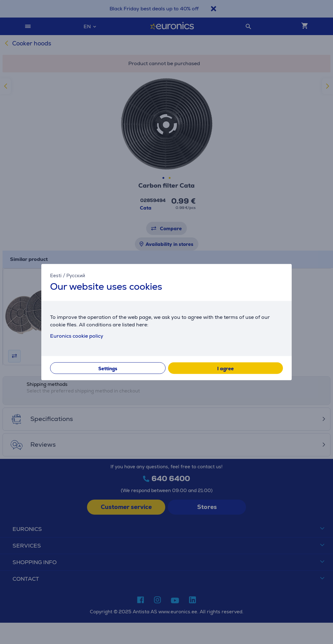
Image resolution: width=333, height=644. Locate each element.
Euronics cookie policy (77, 336)
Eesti (56, 275)
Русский (76, 275)
